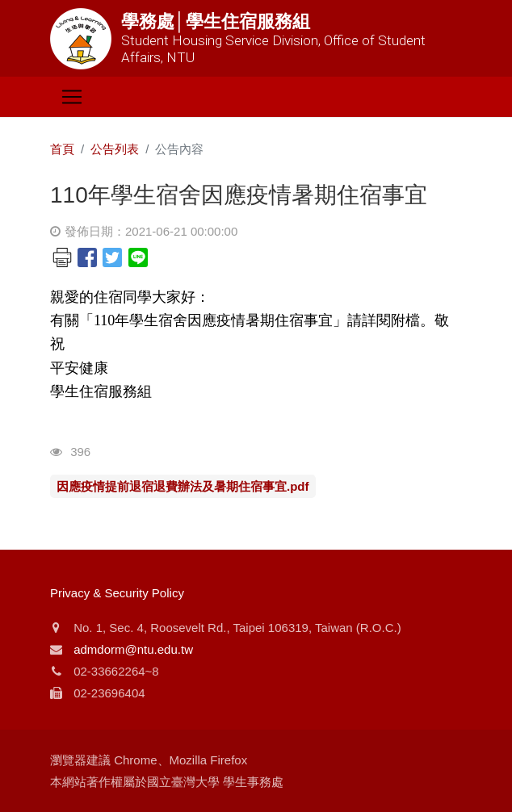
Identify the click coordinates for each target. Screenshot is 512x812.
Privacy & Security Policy (117, 593)
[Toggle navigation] (72, 97)
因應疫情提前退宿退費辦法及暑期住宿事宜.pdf (183, 486)
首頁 (62, 149)
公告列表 (115, 149)
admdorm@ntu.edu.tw (133, 649)
